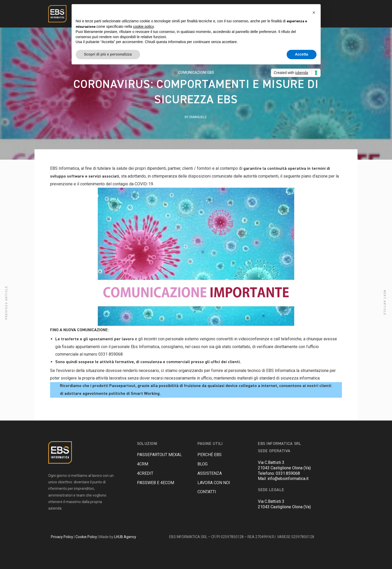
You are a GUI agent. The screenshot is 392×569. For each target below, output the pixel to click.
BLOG (202, 464)
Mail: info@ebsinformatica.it (283, 479)
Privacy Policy (62, 537)
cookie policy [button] (143, 26)
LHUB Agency (125, 537)
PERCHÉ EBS (209, 455)
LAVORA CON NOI (214, 483)
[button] (314, 12)
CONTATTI (207, 492)
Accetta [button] (302, 54)
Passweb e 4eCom (156, 483)
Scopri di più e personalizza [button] (108, 54)
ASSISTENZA (210, 473)
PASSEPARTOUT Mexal (159, 455)
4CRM (143, 464)
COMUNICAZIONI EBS (196, 73)
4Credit (145, 473)
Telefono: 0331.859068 (279, 473)
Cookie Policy (86, 537)
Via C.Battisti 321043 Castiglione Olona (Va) (284, 465)
